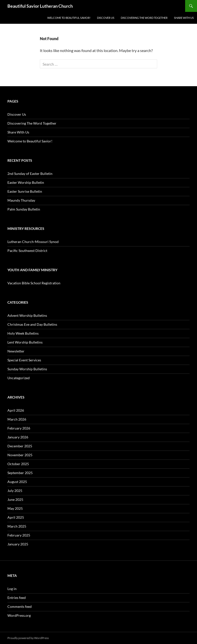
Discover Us (106, 18)
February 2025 (19, 535)
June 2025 (15, 499)
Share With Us (184, 18)
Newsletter (16, 351)
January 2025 (18, 544)
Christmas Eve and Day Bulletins (32, 324)
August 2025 (17, 482)
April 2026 (16, 410)
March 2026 (17, 419)
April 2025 (16, 517)
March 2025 (17, 526)
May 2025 (15, 508)
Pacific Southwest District (27, 251)
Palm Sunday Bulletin (24, 209)
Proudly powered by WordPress (28, 638)
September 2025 (20, 473)
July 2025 (15, 491)
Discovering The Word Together (144, 18)
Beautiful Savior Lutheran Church (40, 6)
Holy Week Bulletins (23, 333)
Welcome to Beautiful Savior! (69, 18)
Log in (12, 589)
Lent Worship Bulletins (25, 342)
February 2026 (19, 428)
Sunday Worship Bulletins (27, 369)
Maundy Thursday (21, 200)
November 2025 (20, 455)
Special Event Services (24, 360)
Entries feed (17, 598)
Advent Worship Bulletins (27, 315)
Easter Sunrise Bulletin (25, 191)
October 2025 (18, 464)
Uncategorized (19, 378)
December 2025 (20, 446)
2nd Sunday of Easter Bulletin (30, 174)
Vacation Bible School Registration (34, 283)
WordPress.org (19, 615)
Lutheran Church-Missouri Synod (33, 242)
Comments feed (20, 606)
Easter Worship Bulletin (26, 182)
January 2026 (18, 437)
